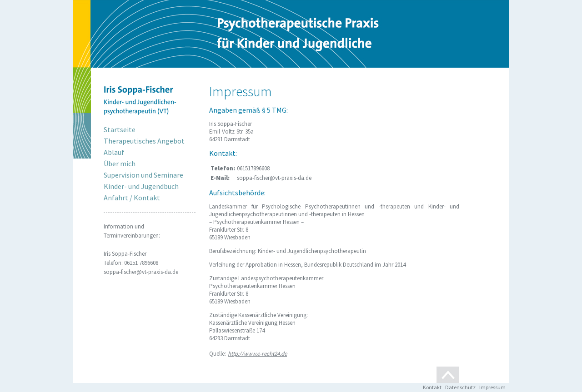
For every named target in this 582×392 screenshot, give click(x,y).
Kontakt (432, 387)
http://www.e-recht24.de (257, 354)
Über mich (120, 164)
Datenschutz (460, 387)
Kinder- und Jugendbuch (141, 186)
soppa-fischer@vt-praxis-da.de (141, 272)
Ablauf (114, 152)
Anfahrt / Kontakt (132, 198)
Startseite (120, 129)
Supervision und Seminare (143, 175)
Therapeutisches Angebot (144, 141)
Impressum (492, 387)
